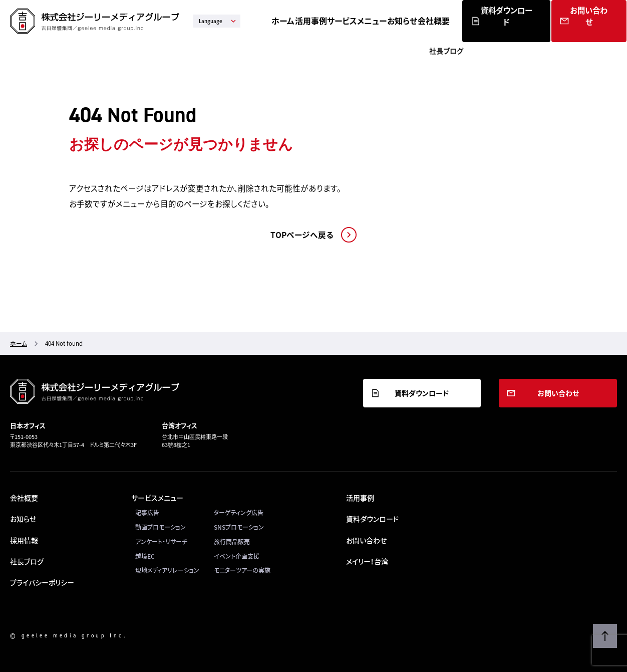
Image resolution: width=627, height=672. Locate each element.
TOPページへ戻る (302, 235)
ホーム (315, 21)
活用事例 (352, 21)
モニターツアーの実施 (242, 570)
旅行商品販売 (232, 542)
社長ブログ (27, 561)
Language (218, 21)
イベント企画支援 (237, 556)
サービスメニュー (403, 21)
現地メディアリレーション (167, 570)
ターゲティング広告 (239, 513)
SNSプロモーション (239, 527)
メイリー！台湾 (367, 561)
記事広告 (147, 513)
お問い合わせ (602, 32)
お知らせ (454, 21)
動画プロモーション (161, 527)
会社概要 (494, 21)
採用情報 (24, 540)
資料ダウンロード (552, 32)
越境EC (145, 556)
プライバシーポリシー (42, 582)
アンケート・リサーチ (161, 542)
